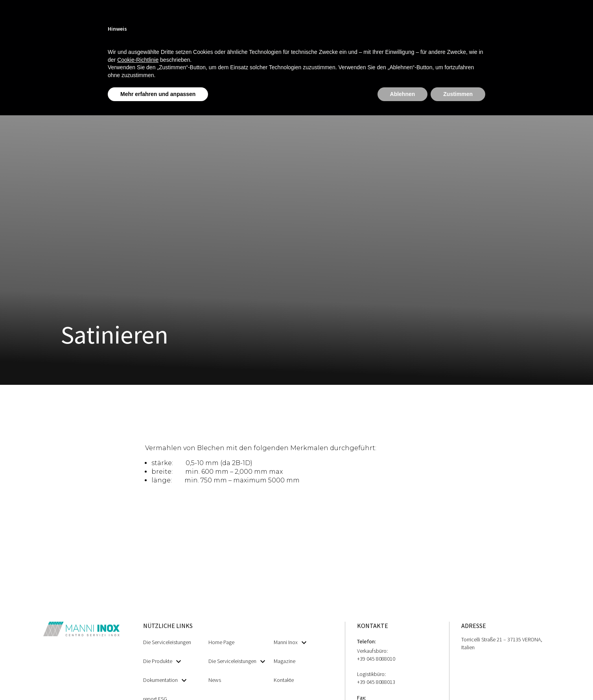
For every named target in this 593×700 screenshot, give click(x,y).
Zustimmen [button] (458, 94)
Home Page (221, 642)
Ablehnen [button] (403, 94)
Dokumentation (165, 680)
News (215, 680)
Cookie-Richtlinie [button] (138, 60)
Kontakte (284, 680)
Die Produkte (162, 661)
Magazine (285, 661)
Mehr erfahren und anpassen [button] (158, 94)
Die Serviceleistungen (167, 642)
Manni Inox (290, 642)
